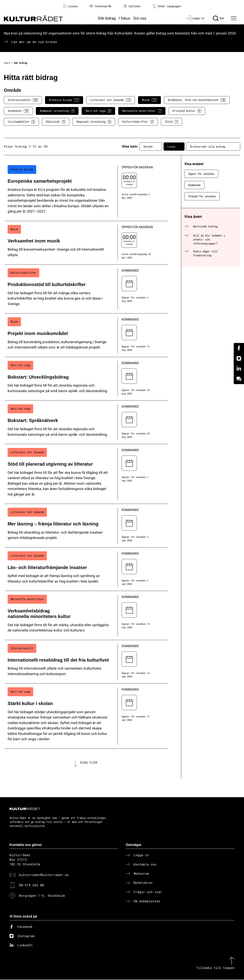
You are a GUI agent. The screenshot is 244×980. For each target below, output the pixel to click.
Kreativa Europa (64, 100)
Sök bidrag (107, 18)
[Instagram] (239, 358)
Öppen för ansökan (201, 174)
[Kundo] (239, 379)
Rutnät (151, 146)
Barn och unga (98, 111)
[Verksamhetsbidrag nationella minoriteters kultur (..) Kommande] (86, 615)
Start (7, 63)
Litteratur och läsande (111, 100)
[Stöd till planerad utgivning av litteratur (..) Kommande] (86, 474)
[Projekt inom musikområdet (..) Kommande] (86, 335)
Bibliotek (56, 122)
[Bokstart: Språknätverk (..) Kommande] (86, 422)
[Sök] (218, 18)
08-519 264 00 (31, 885)
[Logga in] (195, 18)
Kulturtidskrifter (138, 122)
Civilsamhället (21, 122)
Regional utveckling (94, 122)
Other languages (167, 6)
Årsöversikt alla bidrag (213, 146)
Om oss (140, 18)
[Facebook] (239, 348)
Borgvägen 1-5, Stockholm (42, 896)
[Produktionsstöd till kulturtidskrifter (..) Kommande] (86, 289)
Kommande (194, 185)
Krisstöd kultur (187, 111)
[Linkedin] (239, 369)
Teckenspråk (100, 6)
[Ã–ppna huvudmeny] (234, 18)
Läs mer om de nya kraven (34, 42)
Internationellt (23, 100)
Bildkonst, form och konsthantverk (197, 100)
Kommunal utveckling (57, 111)
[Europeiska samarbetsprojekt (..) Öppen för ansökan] (86, 191)
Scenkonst (18, 111)
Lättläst (132, 6)
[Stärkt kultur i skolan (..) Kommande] (86, 716)
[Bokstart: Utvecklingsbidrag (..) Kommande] (86, 379)
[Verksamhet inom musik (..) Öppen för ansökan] (86, 243)
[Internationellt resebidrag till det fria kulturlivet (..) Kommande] (86, 662)
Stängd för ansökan (202, 196)
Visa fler (89, 763)
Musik (149, 100)
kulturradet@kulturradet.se (44, 875)
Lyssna (70, 6)
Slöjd (172, 122)
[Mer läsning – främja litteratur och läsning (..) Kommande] (86, 526)
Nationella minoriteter (142, 111)
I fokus (124, 18)
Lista (174, 146)
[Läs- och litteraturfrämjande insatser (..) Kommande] (86, 569)
